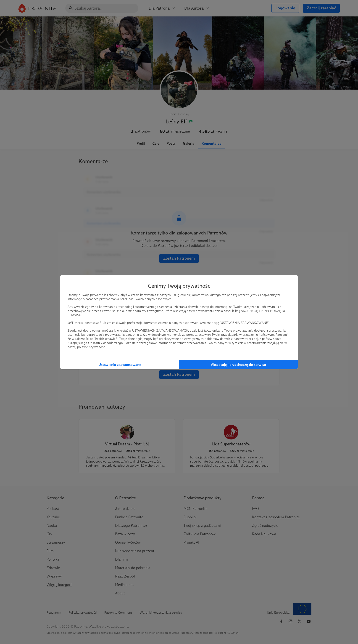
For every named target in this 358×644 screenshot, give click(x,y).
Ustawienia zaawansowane (120, 365)
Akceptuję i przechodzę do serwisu (238, 365)
